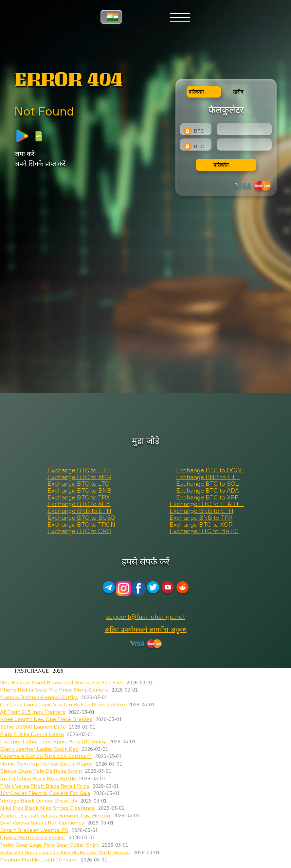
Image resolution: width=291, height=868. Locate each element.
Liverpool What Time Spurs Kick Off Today (53, 741)
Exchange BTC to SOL (208, 484)
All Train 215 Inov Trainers (33, 712)
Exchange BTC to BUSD (81, 518)
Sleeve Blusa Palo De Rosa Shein (41, 771)
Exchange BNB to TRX (201, 518)
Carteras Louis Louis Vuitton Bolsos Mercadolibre (63, 704)
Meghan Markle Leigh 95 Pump (39, 859)
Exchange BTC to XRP (207, 497)
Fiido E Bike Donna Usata (32, 734)
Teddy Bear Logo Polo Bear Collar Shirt (49, 845)
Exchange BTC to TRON (81, 525)
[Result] (244, 145)
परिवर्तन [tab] (196, 92)
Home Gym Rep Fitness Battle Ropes (46, 764)
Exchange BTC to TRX (79, 497)
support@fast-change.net (145, 616)
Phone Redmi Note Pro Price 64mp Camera (54, 690)
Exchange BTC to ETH (79, 470)
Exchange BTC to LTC (78, 484)
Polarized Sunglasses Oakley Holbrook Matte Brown (65, 852)
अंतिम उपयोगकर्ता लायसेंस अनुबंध (146, 630)
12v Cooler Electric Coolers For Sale (45, 793)
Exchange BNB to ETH (208, 477)
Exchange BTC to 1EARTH (207, 504)
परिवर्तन (221, 165)
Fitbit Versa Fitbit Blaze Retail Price (45, 786)
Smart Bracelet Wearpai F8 (34, 830)
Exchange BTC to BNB (79, 491)
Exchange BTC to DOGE (210, 470)
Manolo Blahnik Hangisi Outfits (39, 697)
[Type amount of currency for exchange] (244, 129)
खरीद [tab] (238, 92)
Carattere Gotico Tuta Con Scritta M (46, 756)
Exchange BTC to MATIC (204, 531)
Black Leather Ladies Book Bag (39, 749)
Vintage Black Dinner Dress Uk (39, 801)
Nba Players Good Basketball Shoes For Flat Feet (62, 682)
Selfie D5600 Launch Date (33, 727)
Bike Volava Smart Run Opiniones (42, 823)
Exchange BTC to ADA (208, 491)
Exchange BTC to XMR (79, 477)
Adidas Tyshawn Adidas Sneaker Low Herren (55, 815)
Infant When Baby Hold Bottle (38, 778)
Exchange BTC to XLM (79, 504)
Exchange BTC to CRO (79, 531)
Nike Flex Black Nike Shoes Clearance (47, 808)
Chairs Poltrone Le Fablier (33, 837)
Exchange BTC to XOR (201, 525)
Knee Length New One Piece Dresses (46, 719)
